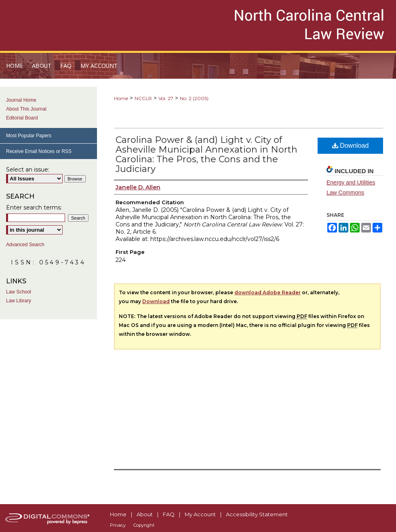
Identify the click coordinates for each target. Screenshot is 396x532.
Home (121, 98)
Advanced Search (25, 245)
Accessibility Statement (257, 514)
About (145, 514)
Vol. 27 (166, 98)
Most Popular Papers (29, 136)
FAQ (169, 514)
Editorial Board (22, 118)
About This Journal (26, 109)
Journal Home (21, 100)
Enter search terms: (34, 207)
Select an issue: (28, 170)
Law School (19, 292)
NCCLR (143, 98)
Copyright (144, 525)
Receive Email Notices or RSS (39, 151)
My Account (200, 514)
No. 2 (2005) (194, 98)
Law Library (19, 301)
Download (351, 146)
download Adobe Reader (268, 292)
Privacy (118, 525)
